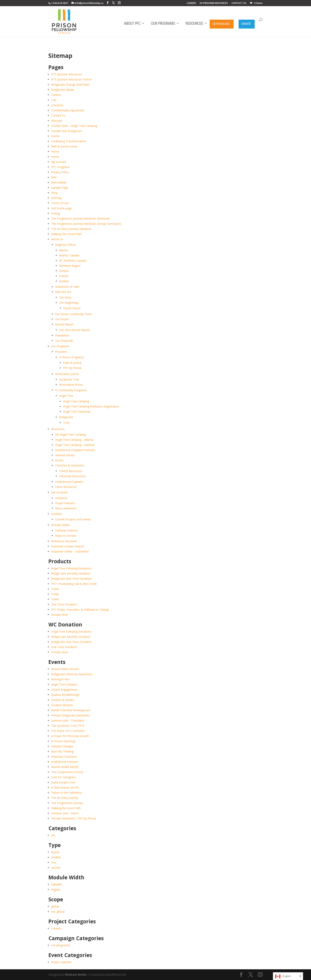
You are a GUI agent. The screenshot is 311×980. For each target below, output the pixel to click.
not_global (58, 912)
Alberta (64, 250)
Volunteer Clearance (64, 757)
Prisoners (61, 352)
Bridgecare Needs (63, 90)
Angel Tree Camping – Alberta (74, 440)
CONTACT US (239, 3)
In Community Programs (71, 390)
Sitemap (56, 198)
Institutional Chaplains (69, 482)
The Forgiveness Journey (67, 803)
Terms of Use (60, 203)
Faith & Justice (72, 363)
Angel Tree (66, 396)
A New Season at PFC (65, 787)
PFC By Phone (72, 368)
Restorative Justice (67, 374)
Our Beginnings (69, 303)
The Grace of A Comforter (68, 731)
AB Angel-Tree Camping (71, 435)
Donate (246, 24)
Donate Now (60, 615)
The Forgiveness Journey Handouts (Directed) (80, 218)
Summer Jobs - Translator (68, 720)
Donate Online (60, 525)
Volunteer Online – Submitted (70, 551)
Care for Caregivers (64, 777)
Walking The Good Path (66, 234)
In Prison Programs (72, 357)
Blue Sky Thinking (62, 751)
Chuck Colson (72, 308)
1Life (66, 423)
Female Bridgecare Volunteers (71, 715)
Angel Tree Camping (76, 401)
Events (55, 136)
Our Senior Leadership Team (74, 314)
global (55, 906)
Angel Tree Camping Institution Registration (91, 406)
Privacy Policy (60, 172)
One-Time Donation (64, 604)
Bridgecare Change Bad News (70, 85)
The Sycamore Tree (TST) (68, 726)
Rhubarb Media (76, 975)
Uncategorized (60, 945)
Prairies (64, 276)
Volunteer (61, 498)
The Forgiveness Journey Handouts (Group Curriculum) (86, 224)
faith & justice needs (64, 146)
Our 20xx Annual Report (74, 330)
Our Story (65, 297)
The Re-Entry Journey (65, 798)
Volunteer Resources (72, 476)
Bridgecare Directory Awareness (72, 674)
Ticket (55, 589)
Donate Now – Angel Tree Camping (74, 126)
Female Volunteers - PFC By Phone (74, 818)
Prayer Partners (65, 503)
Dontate (57, 514)
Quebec (64, 281)
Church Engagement (64, 690)
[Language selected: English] (288, 976)
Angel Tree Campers (64, 684)
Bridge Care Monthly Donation (71, 573)
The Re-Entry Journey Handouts (71, 229)
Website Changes (62, 746)
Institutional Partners (65, 762)
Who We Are (63, 292)
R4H (54, 177)
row (54, 862)
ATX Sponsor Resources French (71, 79)
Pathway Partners (67, 530)
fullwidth (57, 884)
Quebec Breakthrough (65, 695)
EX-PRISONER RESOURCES (214, 3)
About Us (57, 239)
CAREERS (191, 3)
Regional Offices (66, 245)
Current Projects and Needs (73, 519)
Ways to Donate (66, 536)
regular (56, 890)
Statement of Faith (67, 287)
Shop (54, 193)
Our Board (62, 319)
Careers (56, 95)
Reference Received (64, 541)
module (56, 857)
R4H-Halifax (59, 182)
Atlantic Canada (69, 255)
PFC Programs (60, 167)
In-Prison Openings (63, 741)
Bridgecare (66, 417)
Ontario (64, 271)
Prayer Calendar (61, 962)
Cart (54, 100)
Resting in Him (60, 679)
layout (55, 852)
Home (55, 152)
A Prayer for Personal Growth (70, 736)
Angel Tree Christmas (77, 412)
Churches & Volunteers (70, 465)
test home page (61, 208)
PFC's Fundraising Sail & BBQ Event (74, 584)
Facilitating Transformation (69, 141)
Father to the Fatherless (67, 793)
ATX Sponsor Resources (67, 74)
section (56, 868)
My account (59, 162)
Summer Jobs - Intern (65, 813)
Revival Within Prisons (65, 669)
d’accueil (57, 121)
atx (53, 835)
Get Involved (221, 24)
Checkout (57, 105)
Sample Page (60, 188)
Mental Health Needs (65, 767)
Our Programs (163, 23)
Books (59, 460)
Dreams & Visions (63, 700)
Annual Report (64, 324)
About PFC (132, 23)
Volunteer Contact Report (68, 546)
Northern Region (70, 266)
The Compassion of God (67, 772)
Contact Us (58, 115)
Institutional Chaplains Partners (75, 450)
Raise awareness (66, 508)
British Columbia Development (71, 710)
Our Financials (64, 341)
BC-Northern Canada (73, 261)
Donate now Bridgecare (67, 131)
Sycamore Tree (69, 379)
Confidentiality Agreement (68, 110)
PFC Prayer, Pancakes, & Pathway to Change (80, 610)
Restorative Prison (71, 385)
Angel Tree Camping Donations (71, 568)
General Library (65, 455)
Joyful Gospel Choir (63, 782)
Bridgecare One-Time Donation (71, 579)
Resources (194, 23)
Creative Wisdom (62, 705)
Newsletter (62, 335)
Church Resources (71, 471)
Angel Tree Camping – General (75, 445)
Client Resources (66, 487)
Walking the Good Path (66, 808)
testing (56, 213)
